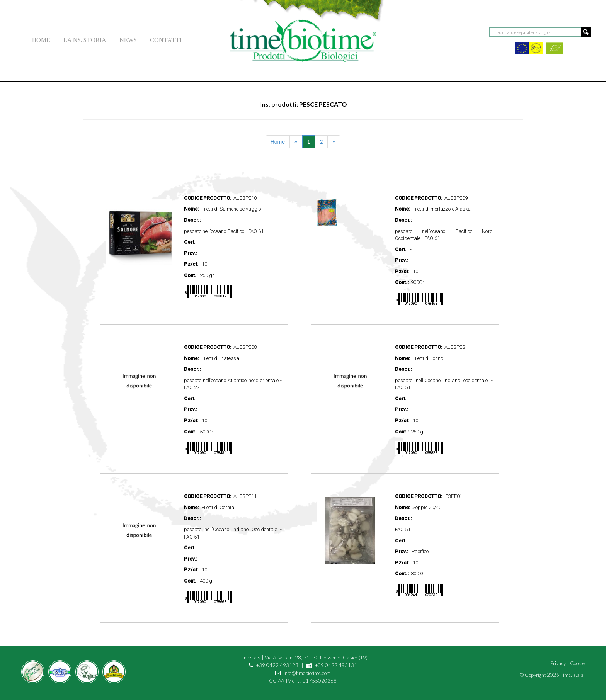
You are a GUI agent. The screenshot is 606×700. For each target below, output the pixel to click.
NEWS (128, 40)
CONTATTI (166, 40)
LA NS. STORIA (85, 40)
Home (278, 142)
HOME (41, 40)
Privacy (558, 663)
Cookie (577, 663)
